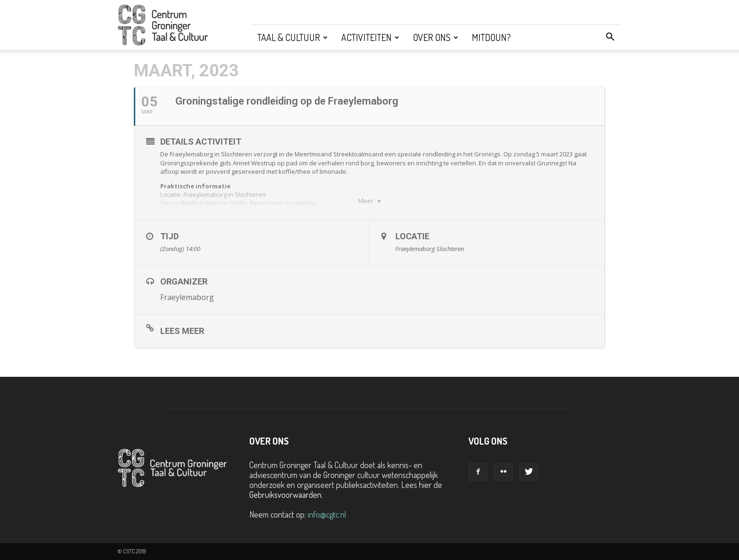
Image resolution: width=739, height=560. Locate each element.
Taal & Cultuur (292, 37)
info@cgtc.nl (327, 514)
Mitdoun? (491, 37)
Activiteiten (370, 37)
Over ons (435, 37)
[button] (610, 37)
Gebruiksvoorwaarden (285, 495)
